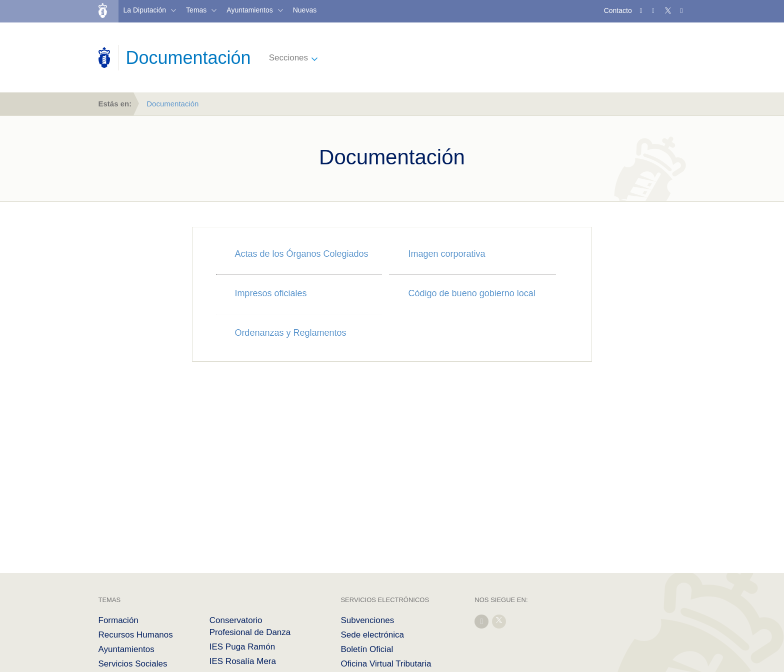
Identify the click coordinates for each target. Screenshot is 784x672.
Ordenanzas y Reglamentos (290, 333)
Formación (118, 620)
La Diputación (144, 10)
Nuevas (305, 10)
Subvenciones (367, 620)
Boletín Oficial (367, 649)
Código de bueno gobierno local (472, 293)
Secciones (288, 58)
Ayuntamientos (249, 10)
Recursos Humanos (136, 635)
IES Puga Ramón (242, 647)
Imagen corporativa (447, 254)
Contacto (618, 10)
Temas (196, 10)
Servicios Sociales (133, 664)
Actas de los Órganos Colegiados (301, 254)
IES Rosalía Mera (243, 661)
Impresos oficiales (270, 293)
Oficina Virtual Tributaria (386, 664)
